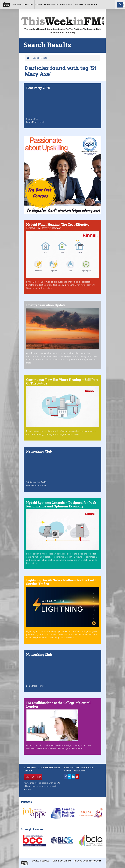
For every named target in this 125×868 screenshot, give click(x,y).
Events (39, 4)
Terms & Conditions (62, 861)
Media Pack (91, 4)
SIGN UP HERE (34, 777)
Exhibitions (66, 4)
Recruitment (51, 4)
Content (17, 4)
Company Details (40, 861)
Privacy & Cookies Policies (88, 861)
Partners (79, 4)
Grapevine (29, 4)
